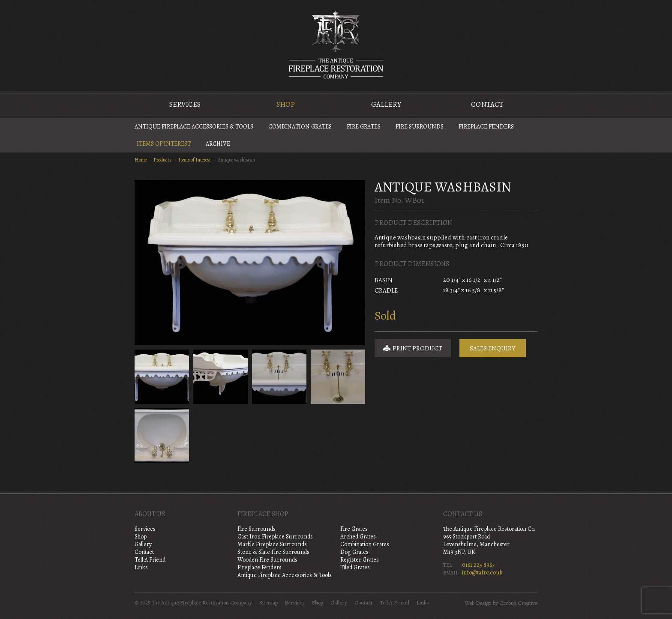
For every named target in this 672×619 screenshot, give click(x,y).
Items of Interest (164, 144)
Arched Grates (358, 537)
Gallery (386, 104)
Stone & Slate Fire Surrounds (273, 552)
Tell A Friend (150, 560)
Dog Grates (354, 552)
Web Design (478, 603)
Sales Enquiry (493, 348)
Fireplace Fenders (486, 127)
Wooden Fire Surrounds (267, 560)
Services (185, 104)
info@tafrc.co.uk (482, 573)
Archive (218, 144)
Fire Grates (364, 127)
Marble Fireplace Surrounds (272, 544)
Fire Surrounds (420, 127)
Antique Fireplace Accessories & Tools (194, 127)
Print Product (413, 348)
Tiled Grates (355, 567)
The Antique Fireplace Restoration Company (336, 45)
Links (141, 567)
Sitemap (268, 603)
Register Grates (360, 560)
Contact (487, 104)
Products (162, 160)
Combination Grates (300, 127)
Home (141, 160)
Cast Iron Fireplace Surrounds (275, 537)
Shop (286, 104)
